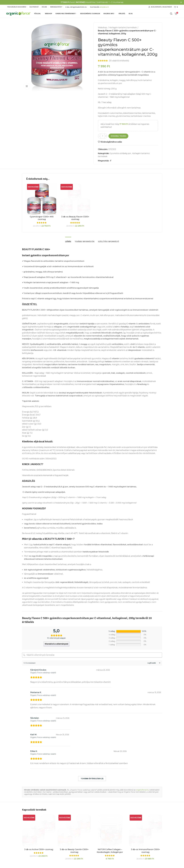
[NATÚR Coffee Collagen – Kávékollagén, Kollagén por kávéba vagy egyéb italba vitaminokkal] (110, 831)
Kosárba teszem (118, 136)
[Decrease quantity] (99, 136)
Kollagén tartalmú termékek (123, 28)
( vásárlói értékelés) (119, 61)
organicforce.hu (142, 790)
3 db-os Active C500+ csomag (39, 849)
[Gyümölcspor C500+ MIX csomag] (42, 199)
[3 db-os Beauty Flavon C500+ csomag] (75, 199)
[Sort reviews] (154, 663)
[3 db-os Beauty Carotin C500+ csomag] (74, 831)
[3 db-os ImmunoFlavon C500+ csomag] (145, 831)
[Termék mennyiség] (103, 136)
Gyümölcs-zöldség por (120, 153)
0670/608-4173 (104, 7)
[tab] (68, 240)
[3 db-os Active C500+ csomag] (39, 831)
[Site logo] (18, 13)
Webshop (102, 28)
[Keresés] (171, 14)
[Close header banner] (181, 2)
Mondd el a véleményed (56, 644)
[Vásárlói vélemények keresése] (92, 655)
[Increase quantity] (106, 136)
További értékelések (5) (92, 779)
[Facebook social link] (111, 161)
